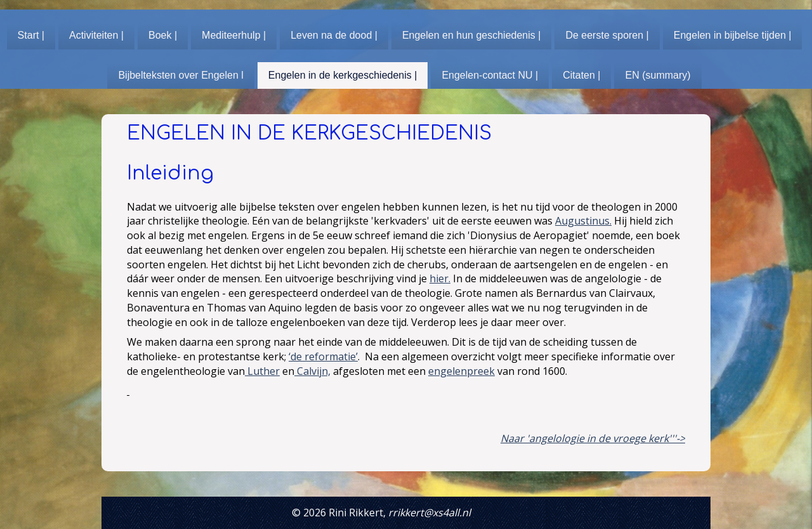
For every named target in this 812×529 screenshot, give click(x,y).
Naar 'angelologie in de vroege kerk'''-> (593, 438)
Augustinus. (583, 221)
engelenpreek (462, 371)
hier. (440, 278)
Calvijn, (312, 371)
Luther (262, 371)
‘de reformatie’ (323, 356)
